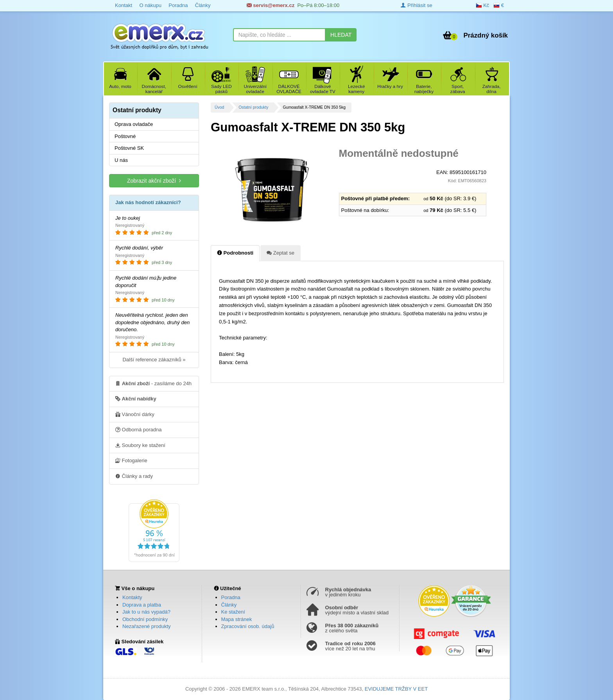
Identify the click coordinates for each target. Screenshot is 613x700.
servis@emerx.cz (271, 5)
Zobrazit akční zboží (154, 180)
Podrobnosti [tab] (235, 253)
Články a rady (134, 476)
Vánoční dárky (135, 414)
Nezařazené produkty (147, 626)
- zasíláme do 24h (153, 383)
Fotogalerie (131, 460)
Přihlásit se (416, 5)
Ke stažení (233, 612)
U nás (121, 160)
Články (203, 5)
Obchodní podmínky (145, 619)
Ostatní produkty (253, 107)
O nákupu (150, 5)
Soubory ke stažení (140, 445)
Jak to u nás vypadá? (146, 612)
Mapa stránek (237, 619)
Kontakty (132, 597)
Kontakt (124, 5)
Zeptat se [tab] (281, 253)
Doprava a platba (142, 605)
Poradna (178, 5)
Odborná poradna (139, 429)
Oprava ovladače (134, 124)
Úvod (219, 107)
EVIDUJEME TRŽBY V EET (396, 689)
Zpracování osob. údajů (248, 626)
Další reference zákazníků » (154, 360)
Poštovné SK (129, 148)
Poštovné (125, 136)
